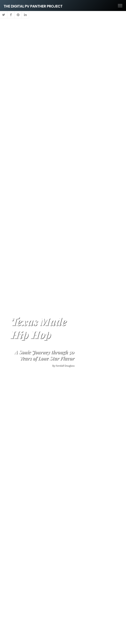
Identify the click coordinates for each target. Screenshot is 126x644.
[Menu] (120, 5)
